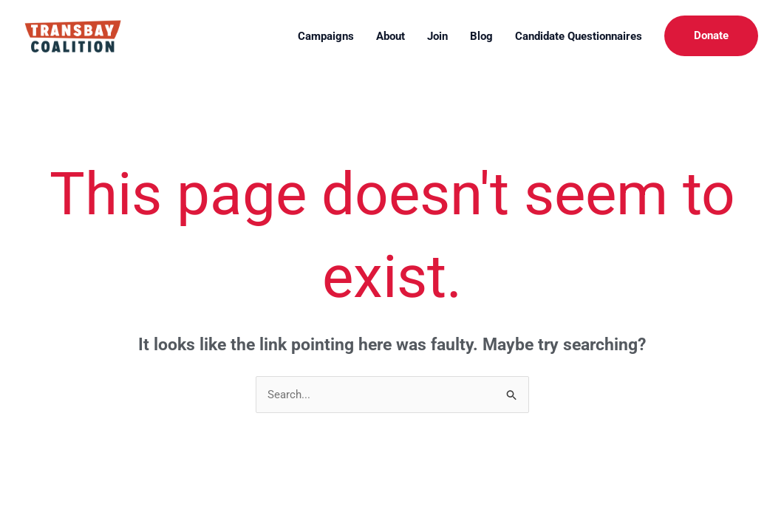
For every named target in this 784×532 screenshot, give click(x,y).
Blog (481, 36)
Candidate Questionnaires (579, 36)
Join (437, 36)
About (391, 36)
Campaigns (326, 36)
